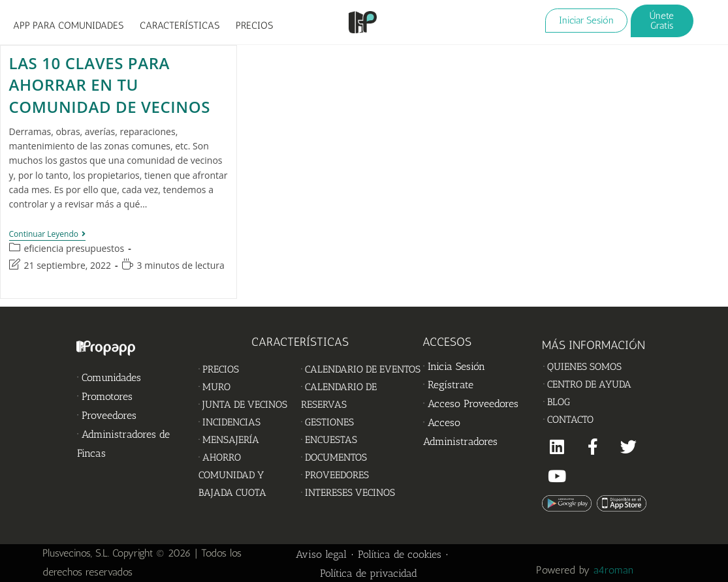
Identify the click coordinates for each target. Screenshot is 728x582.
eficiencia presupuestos (74, 248)
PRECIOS (254, 25)
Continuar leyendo (48, 235)
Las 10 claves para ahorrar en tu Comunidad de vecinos (110, 85)
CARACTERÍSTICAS (180, 25)
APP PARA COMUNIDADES (68, 25)
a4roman (615, 570)
